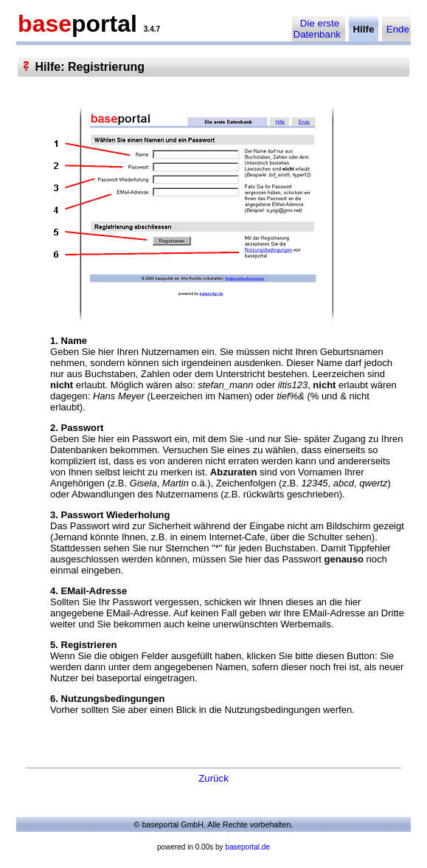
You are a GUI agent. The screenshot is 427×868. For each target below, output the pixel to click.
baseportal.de (247, 847)
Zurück (213, 778)
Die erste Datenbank (317, 29)
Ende (398, 29)
